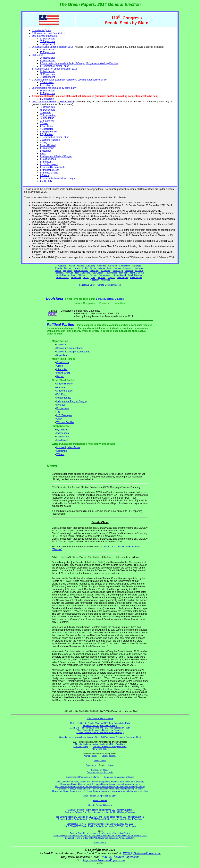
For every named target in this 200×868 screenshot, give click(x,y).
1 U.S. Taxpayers (49, 164)
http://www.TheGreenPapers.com (104, 860)
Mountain (61, 405)
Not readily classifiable (68, 447)
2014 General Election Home (100, 718)
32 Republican (47, 74)
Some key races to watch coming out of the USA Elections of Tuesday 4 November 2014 (100, 737)
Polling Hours (100, 761)
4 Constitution (47, 126)
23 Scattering (47, 121)
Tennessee (76, 277)
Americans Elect (65, 391)
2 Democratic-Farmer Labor (54, 137)
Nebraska (59, 273)
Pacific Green (63, 373)
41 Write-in (46, 113)
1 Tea (43, 154)
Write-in (60, 454)
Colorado (113, 266)
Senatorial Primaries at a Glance (119, 777)
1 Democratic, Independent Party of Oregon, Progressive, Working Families (79, 63)
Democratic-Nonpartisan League (73, 352)
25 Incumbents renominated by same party (54, 88)
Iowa (109, 268)
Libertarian (62, 369)
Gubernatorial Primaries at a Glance (83, 777)
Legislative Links (87, 285)
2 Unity (43, 143)
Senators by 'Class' (100, 770)
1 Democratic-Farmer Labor (54, 66)
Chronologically (81, 746)
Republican (62, 355)
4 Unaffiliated (47, 129)
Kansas (117, 268)
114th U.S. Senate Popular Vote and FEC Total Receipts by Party (100, 723)
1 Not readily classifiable (52, 167)
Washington (122, 277)
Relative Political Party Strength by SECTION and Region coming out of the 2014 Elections (100, 819)
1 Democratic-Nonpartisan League (58, 178)
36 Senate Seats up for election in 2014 (53, 47)
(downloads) (100, 843)
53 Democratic (47, 39)
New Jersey (98, 273)
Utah (93, 277)
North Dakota (63, 275)
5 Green (44, 123)
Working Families (65, 422)
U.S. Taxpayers (64, 415)
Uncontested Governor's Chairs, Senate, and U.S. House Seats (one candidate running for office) (100, 786)
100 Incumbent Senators (45, 36)
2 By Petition (46, 134)
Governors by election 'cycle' (100, 772)
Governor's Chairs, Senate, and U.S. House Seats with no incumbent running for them (100, 784)
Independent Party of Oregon (72, 401)
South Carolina (135, 275)
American (61, 387)
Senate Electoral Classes (109, 285)
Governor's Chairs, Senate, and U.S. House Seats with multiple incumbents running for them (100, 789)
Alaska (72, 266)
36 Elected (38, 55)
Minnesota (106, 270)
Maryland (67, 270)
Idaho (85, 268)
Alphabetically (81, 744)
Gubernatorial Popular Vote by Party (100, 725)
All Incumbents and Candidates (48, 33)
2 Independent (47, 44)
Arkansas (91, 266)
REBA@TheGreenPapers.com (142, 853)
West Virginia (136, 277)
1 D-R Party (46, 181)
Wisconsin (94, 280)
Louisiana (138, 268)
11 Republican (47, 93)
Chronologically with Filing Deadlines (110, 746)
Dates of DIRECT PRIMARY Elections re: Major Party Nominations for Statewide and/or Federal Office (100, 836)
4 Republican (47, 85)
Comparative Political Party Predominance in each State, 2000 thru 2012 (100, 824)
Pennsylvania (105, 275)
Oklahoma (83, 275)
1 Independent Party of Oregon (56, 156)
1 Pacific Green (48, 159)
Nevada (69, 273)
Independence (64, 398)
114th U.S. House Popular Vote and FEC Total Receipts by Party (100, 728)
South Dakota (62, 277)
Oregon (93, 275)
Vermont (102, 277)
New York (124, 273)
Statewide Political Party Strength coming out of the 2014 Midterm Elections (100, 812)
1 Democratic (47, 99)
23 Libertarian (47, 118)
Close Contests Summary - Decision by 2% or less (100, 730)
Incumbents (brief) (42, 30)
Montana (139, 270)
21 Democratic (47, 50)
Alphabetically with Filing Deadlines (109, 744)
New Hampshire (83, 273)
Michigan (94, 270)
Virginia (111, 277)
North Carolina (137, 273)
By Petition (62, 430)
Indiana (101, 268)
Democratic (62, 345)
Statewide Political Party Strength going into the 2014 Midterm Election (100, 810)
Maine (58, 270)
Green (60, 366)
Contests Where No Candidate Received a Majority (100, 732)
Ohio (73, 275)
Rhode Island (120, 275)
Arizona (80, 266)
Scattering (62, 451)
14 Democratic (47, 91)
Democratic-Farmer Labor (70, 348)
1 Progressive (47, 148)
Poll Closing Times (100, 749)
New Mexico (111, 273)
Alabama (62, 266)
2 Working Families (50, 140)
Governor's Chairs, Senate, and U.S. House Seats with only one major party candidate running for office (100, 791)
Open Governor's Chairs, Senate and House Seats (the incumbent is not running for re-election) (100, 782)
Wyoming (106, 280)
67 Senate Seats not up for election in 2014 (54, 69)
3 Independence (48, 132)
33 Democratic (47, 72)
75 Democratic (47, 110)
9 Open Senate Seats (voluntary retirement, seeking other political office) (70, 80)
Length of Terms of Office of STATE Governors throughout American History (100, 838)
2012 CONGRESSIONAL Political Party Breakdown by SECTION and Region (100, 826)
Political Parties (60, 325)
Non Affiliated (63, 437)
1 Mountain (46, 151)
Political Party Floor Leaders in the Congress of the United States (100, 833)
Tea (58, 412)
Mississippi (118, 270)
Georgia (68, 268)
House (111, 765)
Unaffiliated (62, 440)
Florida (59, 268)
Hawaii (77, 268)
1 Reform (45, 175)
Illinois (93, 268)
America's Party (64, 384)
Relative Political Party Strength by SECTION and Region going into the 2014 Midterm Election (100, 817)
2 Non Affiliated (48, 145)
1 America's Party (49, 173)
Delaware (137, 266)
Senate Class (100, 522)
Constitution (63, 362)
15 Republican (47, 52)
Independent (63, 433)
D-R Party (62, 394)
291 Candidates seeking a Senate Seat (52, 102)
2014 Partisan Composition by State (100, 796)
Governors (91, 765)
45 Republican (47, 41)
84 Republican (47, 107)
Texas (86, 277)
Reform (60, 376)
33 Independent (48, 115)
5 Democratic (47, 82)
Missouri (129, 270)
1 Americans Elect (49, 170)
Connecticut (125, 266)
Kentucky (127, 268)
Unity (59, 419)
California (102, 266)
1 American (46, 162)
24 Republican (47, 58)
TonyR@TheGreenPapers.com (120, 857)
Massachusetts (81, 270)
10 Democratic (47, 61)
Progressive (63, 408)
